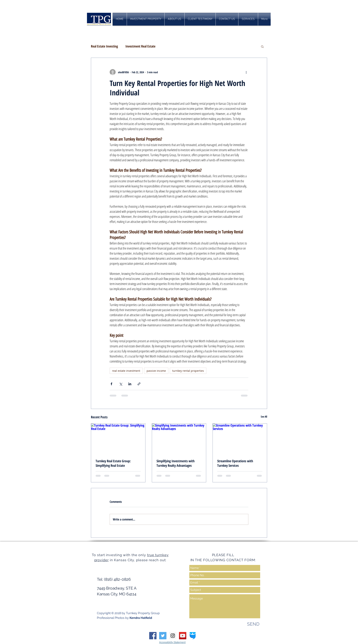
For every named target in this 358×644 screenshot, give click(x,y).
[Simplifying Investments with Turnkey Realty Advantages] (179, 439)
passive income (156, 371)
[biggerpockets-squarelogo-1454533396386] (193, 636)
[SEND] (253, 624)
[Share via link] (139, 384)
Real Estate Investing (104, 46)
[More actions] (246, 72)
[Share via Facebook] (111, 384)
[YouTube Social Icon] (183, 636)
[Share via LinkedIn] (130, 384)
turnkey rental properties (188, 371)
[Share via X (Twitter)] (121, 384)
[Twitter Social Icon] (163, 636)
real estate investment (126, 371)
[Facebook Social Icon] (153, 636)
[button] (262, 46)
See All (264, 417)
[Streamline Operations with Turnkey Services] (240, 439)
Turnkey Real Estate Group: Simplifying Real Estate (113, 463)
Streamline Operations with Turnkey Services (235, 463)
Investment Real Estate (140, 46)
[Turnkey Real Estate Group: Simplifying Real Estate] (118, 439)
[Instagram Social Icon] (173, 636)
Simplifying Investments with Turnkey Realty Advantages (176, 463)
